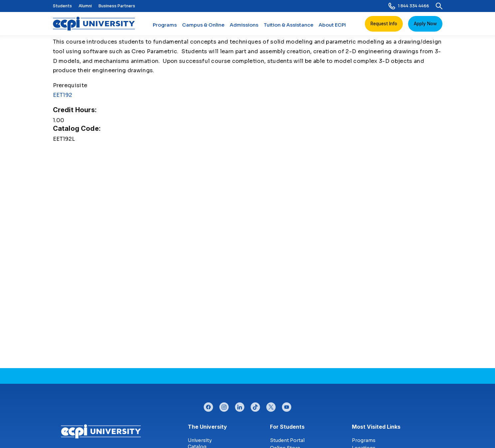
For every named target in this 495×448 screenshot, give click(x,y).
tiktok (255, 405)
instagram (224, 405)
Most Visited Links (376, 427)
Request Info (384, 24)
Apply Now (425, 24)
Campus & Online (203, 28)
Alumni (85, 6)
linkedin (240, 405)
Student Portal (287, 440)
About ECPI (332, 28)
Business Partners (117, 6)
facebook (208, 405)
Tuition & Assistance (288, 28)
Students (62, 6)
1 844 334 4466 (409, 6)
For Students (287, 427)
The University (207, 427)
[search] (439, 6)
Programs (165, 28)
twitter (271, 405)
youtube (287, 405)
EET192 (63, 95)
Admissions (244, 28)
